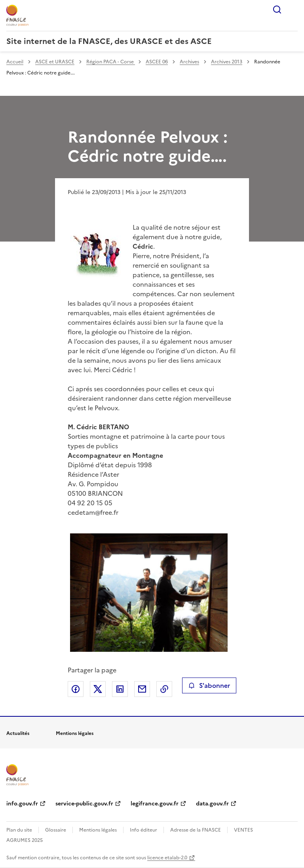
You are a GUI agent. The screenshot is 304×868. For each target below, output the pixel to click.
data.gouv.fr (212, 804)
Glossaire (56, 830)
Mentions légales (98, 830)
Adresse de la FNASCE (196, 830)
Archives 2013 (227, 62)
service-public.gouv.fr (84, 804)
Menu (293, 10)
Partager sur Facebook (76, 689)
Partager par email (142, 689)
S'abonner (209, 685)
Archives (189, 62)
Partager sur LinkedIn (120, 689)
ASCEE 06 (157, 62)
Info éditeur (143, 830)
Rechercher (277, 10)
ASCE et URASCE (55, 62)
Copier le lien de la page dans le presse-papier (164, 689)
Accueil (15, 62)
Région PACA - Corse (111, 62)
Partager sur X (98, 689)
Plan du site (19, 830)
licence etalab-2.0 (167, 858)
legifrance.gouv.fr (155, 804)
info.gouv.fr (22, 804)
